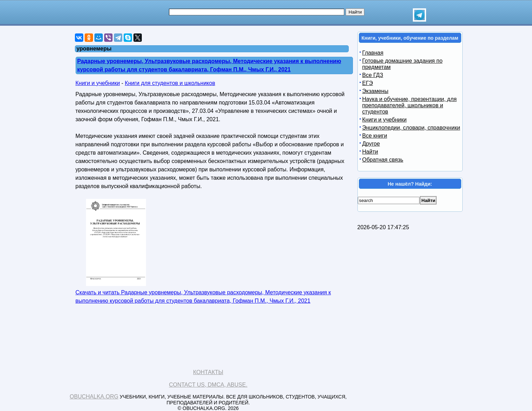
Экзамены (375, 91)
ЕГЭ (368, 83)
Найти (370, 152)
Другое (371, 144)
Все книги (375, 136)
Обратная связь (383, 160)
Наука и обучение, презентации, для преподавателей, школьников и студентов (410, 105)
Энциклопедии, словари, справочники (411, 128)
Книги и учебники (98, 83)
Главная (373, 53)
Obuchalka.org (94, 397)
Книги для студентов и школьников (170, 83)
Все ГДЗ (373, 75)
